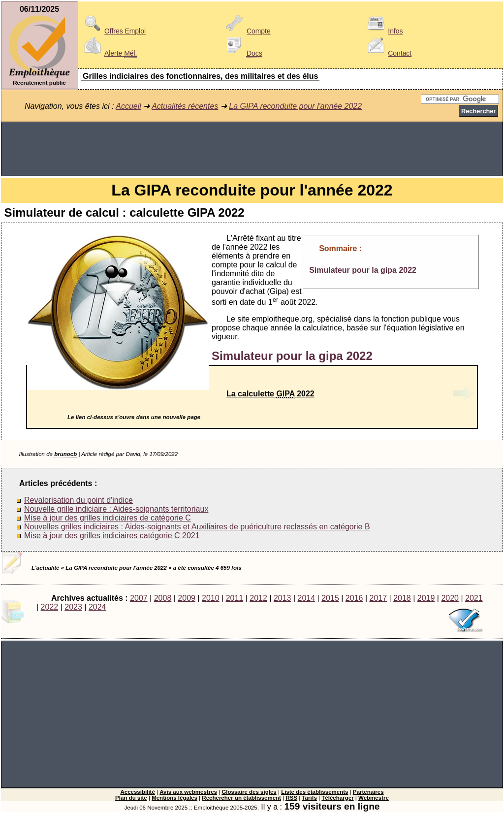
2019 (426, 598)
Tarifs (309, 798)
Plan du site (131, 798)
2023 (73, 607)
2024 (97, 607)
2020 (450, 598)
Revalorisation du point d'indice (79, 500)
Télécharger (337, 798)
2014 (307, 598)
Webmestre (374, 798)
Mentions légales (174, 798)
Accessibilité (137, 792)
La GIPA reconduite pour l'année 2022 (295, 106)
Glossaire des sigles (249, 792)
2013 (283, 598)
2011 (235, 598)
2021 (474, 598)
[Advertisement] (252, 149)
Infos (383, 31)
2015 (330, 598)
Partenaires (368, 792)
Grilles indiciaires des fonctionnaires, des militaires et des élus (200, 76)
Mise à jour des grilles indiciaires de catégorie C (108, 518)
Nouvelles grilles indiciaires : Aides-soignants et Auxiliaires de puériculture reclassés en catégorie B (197, 527)
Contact (388, 53)
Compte (247, 31)
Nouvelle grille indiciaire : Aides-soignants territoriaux (116, 509)
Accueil (128, 106)
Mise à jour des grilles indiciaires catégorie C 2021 (112, 536)
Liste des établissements (315, 792)
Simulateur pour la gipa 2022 (363, 270)
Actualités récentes (185, 106)
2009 (187, 598)
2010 (211, 598)
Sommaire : (340, 248)
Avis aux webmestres (188, 792)
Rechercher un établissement (241, 798)
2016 (354, 598)
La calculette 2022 (270, 394)
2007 (139, 598)
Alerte (109, 53)
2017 (378, 598)
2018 (402, 598)
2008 (163, 598)
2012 (258, 598)
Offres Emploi (113, 31)
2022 (50, 607)
